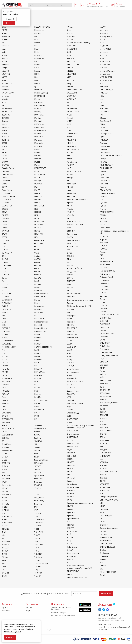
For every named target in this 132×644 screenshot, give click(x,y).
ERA (3, 316)
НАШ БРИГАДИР (107, 90)
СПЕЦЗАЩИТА (106, 352)
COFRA (4, 187)
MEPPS (37, 152)
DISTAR (5, 259)
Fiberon (5, 360)
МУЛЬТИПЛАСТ (107, 80)
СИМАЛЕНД (105, 324)
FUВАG (4, 410)
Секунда (103, 296)
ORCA (37, 269)
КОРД (70, 500)
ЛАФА (70, 544)
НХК (102, 115)
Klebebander (40, 30)
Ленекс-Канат (73, 553)
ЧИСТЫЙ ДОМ (106, 516)
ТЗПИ (102, 409)
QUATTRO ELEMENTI (43, 347)
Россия (103, 252)
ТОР (102, 421)
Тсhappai (104, 443)
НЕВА (102, 96)
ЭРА (101, 563)
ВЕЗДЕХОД (72, 272)
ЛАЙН (70, 534)
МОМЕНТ (104, 68)
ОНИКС (103, 127)
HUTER (5, 526)
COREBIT (5, 203)
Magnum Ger (40, 105)
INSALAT (5, 548)
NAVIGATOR (39, 206)
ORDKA (37, 272)
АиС (69, 156)
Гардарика (72, 316)
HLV (3, 513)
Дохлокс (71, 385)
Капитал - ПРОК (74, 443)
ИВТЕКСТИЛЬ (73, 419)
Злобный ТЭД (73, 413)
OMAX (37, 253)
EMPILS (5, 306)
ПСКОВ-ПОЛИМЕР (108, 193)
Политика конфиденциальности (63, 616)
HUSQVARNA (7, 523)
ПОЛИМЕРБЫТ (106, 165)
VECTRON (71, 62)
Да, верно (9, 23)
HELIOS (5, 501)
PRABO (5, 30)
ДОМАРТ (71, 375)
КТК (69, 522)
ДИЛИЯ (70, 363)
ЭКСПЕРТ (104, 525)
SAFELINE (38, 426)
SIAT (36, 454)
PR (35, 316)
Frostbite (5, 403)
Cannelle (5, 171)
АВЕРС (70, 143)
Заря (69, 407)
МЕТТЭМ (104, 55)
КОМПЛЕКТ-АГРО (75, 487)
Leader (37, 71)
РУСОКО (103, 268)
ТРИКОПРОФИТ (107, 431)
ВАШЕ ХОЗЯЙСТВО (75, 269)
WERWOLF (71, 96)
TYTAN (70, 27)
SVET (36, 507)
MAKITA (38, 109)
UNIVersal (71, 46)
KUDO (37, 62)
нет (101, 99)
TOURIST (38, 554)
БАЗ (69, 218)
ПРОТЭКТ (104, 184)
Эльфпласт (104, 553)
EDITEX (5, 284)
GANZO (5, 416)
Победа (103, 159)
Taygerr (38, 513)
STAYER (37, 488)
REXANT (38, 378)
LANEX (37, 65)
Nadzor (37, 193)
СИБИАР (103, 308)
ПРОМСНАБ (105, 181)
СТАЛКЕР (104, 362)
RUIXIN (37, 403)
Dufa (4, 269)
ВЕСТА (70, 278)
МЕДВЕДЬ (104, 46)
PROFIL (37, 334)
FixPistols (5, 375)
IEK (3, 538)
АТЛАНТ (71, 212)
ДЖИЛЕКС (71, 356)
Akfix (4, 52)
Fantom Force (7, 341)
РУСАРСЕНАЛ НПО (108, 261)
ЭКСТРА (103, 531)
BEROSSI (5, 118)
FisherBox (6, 369)
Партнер (104, 143)
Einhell (4, 287)
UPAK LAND (72, 49)
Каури (70, 450)
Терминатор (105, 396)
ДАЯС (69, 350)
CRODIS (5, 209)
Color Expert (7, 190)
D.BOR (4, 222)
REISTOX (38, 363)
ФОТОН (103, 481)
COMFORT (6, 193)
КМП (69, 475)
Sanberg (38, 438)
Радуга (103, 218)
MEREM (37, 156)
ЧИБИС (103, 512)
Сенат (102, 299)
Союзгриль (105, 349)
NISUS (37, 215)
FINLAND (5, 363)
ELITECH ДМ (7, 303)
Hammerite (6, 485)
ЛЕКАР (70, 550)
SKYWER (38, 466)
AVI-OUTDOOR (8, 93)
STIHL (37, 494)
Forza (4, 397)
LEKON (37, 74)
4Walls (4, 33)
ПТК (102, 200)
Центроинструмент (108, 497)
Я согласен (10, 637)
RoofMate (38, 397)
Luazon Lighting (41, 93)
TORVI (37, 551)
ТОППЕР (103, 418)
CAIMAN (5, 162)
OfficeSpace (39, 240)
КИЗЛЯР (71, 462)
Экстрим (103, 534)
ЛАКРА (70, 538)
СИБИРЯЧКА (105, 318)
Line (36, 77)
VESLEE (70, 71)
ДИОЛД (70, 366)
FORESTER (6, 391)
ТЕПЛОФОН (105, 393)
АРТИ (70, 206)
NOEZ (37, 218)
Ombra (37, 256)
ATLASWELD (7, 84)
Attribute (5, 90)
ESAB (4, 322)
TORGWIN (39, 545)
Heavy (4, 498)
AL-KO (4, 55)
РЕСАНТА (104, 236)
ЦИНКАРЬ (104, 509)
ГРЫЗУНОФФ (73, 338)
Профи (103, 187)
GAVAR (4, 432)
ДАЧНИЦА (72, 347)
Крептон (71, 512)
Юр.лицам (5, 608)
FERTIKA (5, 356)
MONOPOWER (40, 168)
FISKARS (5, 372)
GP (3, 441)
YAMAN (70, 121)
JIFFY (4, 564)
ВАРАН (70, 265)
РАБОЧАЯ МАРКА (107, 212)
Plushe (37, 303)
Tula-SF (37, 576)
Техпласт (104, 406)
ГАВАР (70, 313)
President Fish (40, 331)
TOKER (37, 535)
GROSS (4, 460)
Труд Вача (104, 440)
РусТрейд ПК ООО (108, 271)
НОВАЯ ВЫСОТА (107, 112)
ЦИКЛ (102, 506)
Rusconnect (39, 410)
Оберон (103, 118)
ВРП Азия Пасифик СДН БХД (79, 306)
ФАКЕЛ (103, 475)
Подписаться (106, 593)
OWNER (38, 275)
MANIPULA (39, 115)
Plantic (37, 300)
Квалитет (71, 453)
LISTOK (37, 84)
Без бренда (72, 234)
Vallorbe (71, 58)
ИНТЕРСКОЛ (73, 437)
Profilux (37, 338)
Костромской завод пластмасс (80, 503)
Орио (102, 137)
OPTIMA (38, 265)
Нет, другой (10, 19)
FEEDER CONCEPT (9, 347)
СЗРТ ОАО (104, 305)
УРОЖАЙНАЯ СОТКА (108, 472)
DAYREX (5, 234)
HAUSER (5, 491)
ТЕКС (102, 387)
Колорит (71, 481)
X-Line (70, 115)
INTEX (4, 554)
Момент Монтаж (107, 71)
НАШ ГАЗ (104, 93)
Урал (102, 459)
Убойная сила (106, 453)
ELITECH (5, 297)
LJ (35, 87)
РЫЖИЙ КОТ (105, 280)
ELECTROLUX (7, 294)
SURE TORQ (39, 501)
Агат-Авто (71, 146)
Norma (37, 231)
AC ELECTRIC (7, 40)
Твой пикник (105, 384)
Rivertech (38, 394)
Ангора (70, 178)
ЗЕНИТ (70, 410)
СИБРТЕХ (104, 321)
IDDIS (4, 532)
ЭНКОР (103, 560)
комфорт (71, 490)
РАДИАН (103, 215)
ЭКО (102, 519)
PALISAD (38, 278)
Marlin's (38, 118)
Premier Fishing (41, 328)
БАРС (69, 228)
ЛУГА (69, 563)
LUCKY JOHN (40, 96)
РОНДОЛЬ (104, 246)
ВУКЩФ (70, 309)
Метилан (104, 52)
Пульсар (103, 203)
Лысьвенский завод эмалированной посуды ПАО (79, 567)
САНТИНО (104, 290)
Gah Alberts (6, 413)
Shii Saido (38, 451)
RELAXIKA (38, 369)
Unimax (70, 33)
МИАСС (103, 58)
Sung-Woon (39, 498)
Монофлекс (105, 74)
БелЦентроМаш (74, 240)
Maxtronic (38, 143)
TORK (37, 548)
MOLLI (37, 162)
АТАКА (70, 209)
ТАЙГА (103, 374)
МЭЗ (102, 84)
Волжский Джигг (74, 294)
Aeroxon (5, 46)
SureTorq (38, 504)
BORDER (5, 140)
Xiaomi (70, 118)
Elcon (4, 291)
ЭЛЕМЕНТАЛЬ (106, 538)
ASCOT (4, 77)
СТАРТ (103, 368)
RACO (37, 350)
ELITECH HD (7, 300)
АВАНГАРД (72, 140)
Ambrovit (5, 65)
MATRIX (38, 134)
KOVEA (37, 43)
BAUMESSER (7, 112)
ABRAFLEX (6, 36)
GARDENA (6, 422)
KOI (36, 36)
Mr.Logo (38, 181)
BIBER (4, 124)
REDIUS (37, 353)
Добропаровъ (73, 372)
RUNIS (37, 407)
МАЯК (102, 43)
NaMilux (38, 200)
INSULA (5, 551)
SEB (36, 444)
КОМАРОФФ (72, 484)
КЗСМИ (70, 459)
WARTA (70, 87)
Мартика (104, 30)
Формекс (104, 478)
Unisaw (70, 40)
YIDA (69, 124)
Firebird (5, 366)
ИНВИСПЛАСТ (73, 431)
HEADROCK (6, 494)
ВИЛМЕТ (71, 281)
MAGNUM (38, 102)
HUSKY (4, 520)
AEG (3, 43)
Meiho (37, 149)
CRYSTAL (5, 215)
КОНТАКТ (71, 494)
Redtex (37, 356)
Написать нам (105, 604)
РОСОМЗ (104, 249)
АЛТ (69, 168)
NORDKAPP (39, 222)
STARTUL (38, 485)
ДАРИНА (71, 341)
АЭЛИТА (71, 215)
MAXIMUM (39, 137)
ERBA (4, 319)
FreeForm (6, 400)
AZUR (4, 102)
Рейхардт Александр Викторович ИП (114, 232)
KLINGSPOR (39, 33)
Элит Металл (105, 541)
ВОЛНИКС (71, 297)
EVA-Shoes (6, 331)
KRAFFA (37, 46)
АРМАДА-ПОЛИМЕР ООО (78, 200)
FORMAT (5, 394)
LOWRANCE (39, 90)
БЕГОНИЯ (71, 231)
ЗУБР (69, 416)
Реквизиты (6, 611)
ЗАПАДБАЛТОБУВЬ (75, 403)
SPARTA (38, 473)
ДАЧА (70, 344)
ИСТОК (70, 440)
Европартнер (73, 391)
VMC (69, 77)
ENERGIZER (6, 309)
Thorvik (38, 526)
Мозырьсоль (105, 65)
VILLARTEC (72, 74)
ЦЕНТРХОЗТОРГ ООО (109, 500)
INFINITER (6, 542)
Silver (37, 457)
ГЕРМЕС (71, 319)
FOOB (4, 388)
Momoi (37, 165)
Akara (4, 49)
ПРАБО (103, 171)
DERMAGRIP (7, 253)
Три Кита (104, 428)
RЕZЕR (37, 419)
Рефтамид (104, 240)
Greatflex (5, 447)
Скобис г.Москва (107, 334)
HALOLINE (6, 479)
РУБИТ (103, 258)
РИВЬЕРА (104, 243)
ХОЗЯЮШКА (105, 487)
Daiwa (4, 228)
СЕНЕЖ (103, 302)
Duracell (5, 278)
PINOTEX (38, 291)
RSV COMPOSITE (41, 400)
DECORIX (5, 240)
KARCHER (5, 573)
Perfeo (37, 287)
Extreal (4, 338)
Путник (103, 206)
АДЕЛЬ (70, 152)
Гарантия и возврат (59, 613)
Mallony (38, 112)
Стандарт (104, 365)
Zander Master (73, 134)
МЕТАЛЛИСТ (105, 49)
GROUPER (6, 463)
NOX (36, 237)
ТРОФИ (103, 437)
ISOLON (5, 557)
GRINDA (5, 457)
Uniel (69, 30)
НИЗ (102, 102)
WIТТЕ (70, 105)
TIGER (37, 529)
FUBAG (4, 407)
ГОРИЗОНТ (72, 328)
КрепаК (70, 509)
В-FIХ (69, 262)
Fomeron (5, 385)
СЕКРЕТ (103, 293)
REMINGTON (40, 372)
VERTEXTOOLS (73, 65)
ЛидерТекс (72, 556)
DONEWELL (6, 265)
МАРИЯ (103, 27)
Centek (5, 178)
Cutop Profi (6, 218)
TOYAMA (38, 557)
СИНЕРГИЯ (105, 327)
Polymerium (39, 306)
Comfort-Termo (8, 196)
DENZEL (5, 250)
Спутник (103, 359)
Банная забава (73, 222)
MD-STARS (39, 146)
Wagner (70, 84)
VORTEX (70, 80)
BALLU (4, 105)
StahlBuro (38, 479)
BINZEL (5, 131)
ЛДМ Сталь (72, 547)
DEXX (4, 256)
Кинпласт (71, 465)
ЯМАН (102, 575)
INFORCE (5, 545)
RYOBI (37, 416)
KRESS (37, 52)
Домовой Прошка (75, 381)
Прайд (103, 174)
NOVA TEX (39, 234)
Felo (3, 350)
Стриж (103, 371)
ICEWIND (5, 529)
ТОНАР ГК (104, 415)
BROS (4, 149)
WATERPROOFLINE (75, 90)
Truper (37, 570)
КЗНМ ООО (72, 456)
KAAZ (4, 567)
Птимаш (103, 196)
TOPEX (37, 538)
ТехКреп (103, 399)
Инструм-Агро (73, 434)
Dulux (4, 272)
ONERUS (38, 259)
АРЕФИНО (71, 193)
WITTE (70, 102)
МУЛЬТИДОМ (106, 77)
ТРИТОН (104, 434)
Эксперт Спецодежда (109, 528)
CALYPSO (5, 165)
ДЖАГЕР (71, 353)
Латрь (70, 541)
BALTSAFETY (7, 109)
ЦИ (101, 503)
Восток (70, 303)
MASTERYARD (40, 131)
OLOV (37, 247)
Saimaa (37, 432)
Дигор (70, 360)
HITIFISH (5, 510)
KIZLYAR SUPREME (42, 27)
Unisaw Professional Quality (79, 43)
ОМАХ (102, 124)
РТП (102, 255)
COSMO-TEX (7, 206)
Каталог (29, 608)
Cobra (4, 184)
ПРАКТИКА (105, 178)
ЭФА (102, 569)
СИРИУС (103, 330)
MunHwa (38, 184)
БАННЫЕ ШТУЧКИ (75, 225)
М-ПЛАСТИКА (73, 571)
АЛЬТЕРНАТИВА (74, 171)
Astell (4, 80)
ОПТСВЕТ (104, 131)
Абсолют (71, 137)
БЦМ (69, 259)
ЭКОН (102, 522)
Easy (3, 281)
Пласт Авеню (105, 152)
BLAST (4, 134)
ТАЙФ (102, 378)
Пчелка (103, 209)
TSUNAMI (38, 573)
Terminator (39, 520)
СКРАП (103, 340)
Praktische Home (41, 322)
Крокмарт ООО (74, 519)
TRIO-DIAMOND (41, 564)
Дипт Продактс (74, 369)
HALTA (4, 482)
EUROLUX (6, 328)
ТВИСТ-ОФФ (105, 381)
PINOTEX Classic (41, 294)
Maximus (38, 140)
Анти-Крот (72, 184)
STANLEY (38, 482)
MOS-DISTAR (40, 174)
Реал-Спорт (105, 228)
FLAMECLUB (7, 378)
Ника (102, 105)
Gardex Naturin (8, 429)
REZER (37, 385)
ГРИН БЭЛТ (72, 334)
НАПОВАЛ (104, 87)
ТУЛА (102, 447)
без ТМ (70, 237)
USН (69, 55)
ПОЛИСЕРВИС (106, 168)
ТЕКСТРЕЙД (105, 390)
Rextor (37, 381)
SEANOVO (38, 441)
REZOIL (37, 388)
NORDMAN (39, 225)
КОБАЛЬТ (71, 478)
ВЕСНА (70, 275)
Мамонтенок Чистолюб (77, 577)
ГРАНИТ (71, 331)
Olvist (37, 250)
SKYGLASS (38, 463)
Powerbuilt (39, 313)
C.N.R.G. (5, 159)
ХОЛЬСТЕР (104, 490)
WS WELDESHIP (74, 112)
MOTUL (38, 178)
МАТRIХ (103, 40)
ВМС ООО (71, 287)
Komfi (37, 40)
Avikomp (5, 96)
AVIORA (5, 99)
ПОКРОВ (103, 162)
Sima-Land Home (41, 460)
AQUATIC (5, 71)
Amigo (4, 68)
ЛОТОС (70, 560)
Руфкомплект (106, 274)
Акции (28, 611)
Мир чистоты (106, 62)
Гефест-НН (72, 322)
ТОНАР (103, 412)
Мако (69, 574)
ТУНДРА (103, 450)
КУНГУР (70, 528)
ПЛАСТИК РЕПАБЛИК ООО (111, 156)
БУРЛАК (71, 256)
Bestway (5, 121)
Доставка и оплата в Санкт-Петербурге (62, 609)
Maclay (37, 99)
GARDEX (5, 426)
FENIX (4, 353)
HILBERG (5, 504)
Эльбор (103, 550)
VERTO (70, 68)
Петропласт (105, 146)
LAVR (36, 68)
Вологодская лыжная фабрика (80, 300)
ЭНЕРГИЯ (104, 556)
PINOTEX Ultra (40, 297)
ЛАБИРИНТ (72, 531)
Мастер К (104, 33)
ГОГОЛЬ (71, 325)
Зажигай (71, 400)
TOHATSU (39, 532)
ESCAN (4, 325)
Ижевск (70, 422)
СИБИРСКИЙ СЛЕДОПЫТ (111, 315)
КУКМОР (71, 525)
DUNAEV (5, 275)
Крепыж (71, 516)
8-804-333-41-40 (108, 615)
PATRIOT (38, 284)
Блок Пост (71, 243)
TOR (36, 542)
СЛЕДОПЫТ (105, 343)
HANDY (5, 488)
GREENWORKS (7, 451)
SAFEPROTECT (40, 429)
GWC (4, 473)
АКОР (69, 159)
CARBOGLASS (7, 174)
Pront (37, 341)
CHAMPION (6, 181)
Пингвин (104, 149)
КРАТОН (71, 506)
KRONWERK (39, 58)
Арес (69, 190)
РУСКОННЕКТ (106, 265)
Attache (5, 87)
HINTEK (5, 507)
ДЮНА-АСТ (72, 388)
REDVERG (38, 360)
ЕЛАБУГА (71, 394)
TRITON (38, 567)
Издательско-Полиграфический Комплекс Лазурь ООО (81, 427)
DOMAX (5, 262)
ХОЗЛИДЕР (105, 484)
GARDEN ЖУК (7, 419)
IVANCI (5, 560)
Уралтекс (104, 465)
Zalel (69, 131)
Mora (37, 171)
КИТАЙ (70, 472)
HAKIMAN (6, 476)
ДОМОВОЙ (72, 378)
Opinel (37, 262)
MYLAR (37, 190)
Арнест (70, 203)
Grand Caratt (7, 444)
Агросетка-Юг (73, 149)
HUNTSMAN (7, 516)
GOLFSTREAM (7, 435)
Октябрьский (105, 121)
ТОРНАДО (104, 425)
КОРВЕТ (71, 497)
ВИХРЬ (70, 284)
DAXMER (5, 231)
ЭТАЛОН (103, 566)
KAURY (4, 576)
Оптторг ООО (106, 134)
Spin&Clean (39, 476)
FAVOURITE (6, 344)
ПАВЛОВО (104, 140)
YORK (69, 127)
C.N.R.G (5, 156)
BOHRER (5, 137)
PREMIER (38, 325)
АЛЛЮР (70, 165)
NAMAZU (38, 196)
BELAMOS (6, 115)
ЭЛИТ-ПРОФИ (106, 544)
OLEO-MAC (39, 243)
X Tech (4, 27)
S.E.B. (36, 422)
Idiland (4, 535)
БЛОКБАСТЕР (73, 247)
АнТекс (70, 181)
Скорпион (104, 337)
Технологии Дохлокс (109, 403)
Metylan (38, 159)
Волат (70, 291)
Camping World (8, 168)
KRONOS (38, 55)
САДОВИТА (105, 283)
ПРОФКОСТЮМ (106, 190)
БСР (69, 250)
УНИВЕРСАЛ (105, 456)
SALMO (37, 435)
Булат (70, 253)
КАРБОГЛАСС (73, 447)
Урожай (103, 469)
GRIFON (5, 454)
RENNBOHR (39, 375)
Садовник (104, 287)
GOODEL (5, 438)
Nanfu (37, 203)
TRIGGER (38, 560)
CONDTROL (6, 200)
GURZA (5, 469)
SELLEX (37, 447)
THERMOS (39, 523)
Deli (3, 247)
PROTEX (38, 344)
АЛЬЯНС (71, 174)
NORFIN (38, 228)
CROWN (5, 212)
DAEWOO (5, 225)
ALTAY (4, 62)
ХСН (102, 494)
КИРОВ (70, 469)
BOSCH (5, 143)
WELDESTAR (72, 93)
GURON (5, 466)
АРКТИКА (71, 196)
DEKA (4, 243)
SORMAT (38, 469)
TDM (36, 516)
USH (69, 52)
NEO (36, 209)
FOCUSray (6, 381)
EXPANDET (6, 334)
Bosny (4, 146)
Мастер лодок (106, 36)
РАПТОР (103, 222)
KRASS (37, 49)
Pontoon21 (39, 309)
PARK (37, 281)
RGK (36, 391)
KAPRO (4, 570)
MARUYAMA (39, 124)
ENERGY (5, 313)
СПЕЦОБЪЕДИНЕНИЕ (109, 356)
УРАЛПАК (104, 462)
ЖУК (69, 397)
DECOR (5, 237)
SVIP (36, 510)
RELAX (37, 366)
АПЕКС (70, 187)
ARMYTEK (6, 74)
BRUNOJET (6, 152)
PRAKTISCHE (40, 319)
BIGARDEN (6, 127)
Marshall (38, 121)
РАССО (103, 225)
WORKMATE (72, 109)
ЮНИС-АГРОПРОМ (108, 572)
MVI (36, 187)
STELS (37, 491)
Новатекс (104, 109)
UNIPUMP (71, 36)
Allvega (5, 58)
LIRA (36, 80)
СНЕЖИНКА (105, 346)
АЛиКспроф (72, 162)
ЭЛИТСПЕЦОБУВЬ (108, 547)
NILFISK (38, 212)
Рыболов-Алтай (107, 277)
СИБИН (103, 312)
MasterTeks (39, 127)
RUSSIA (37, 413)
